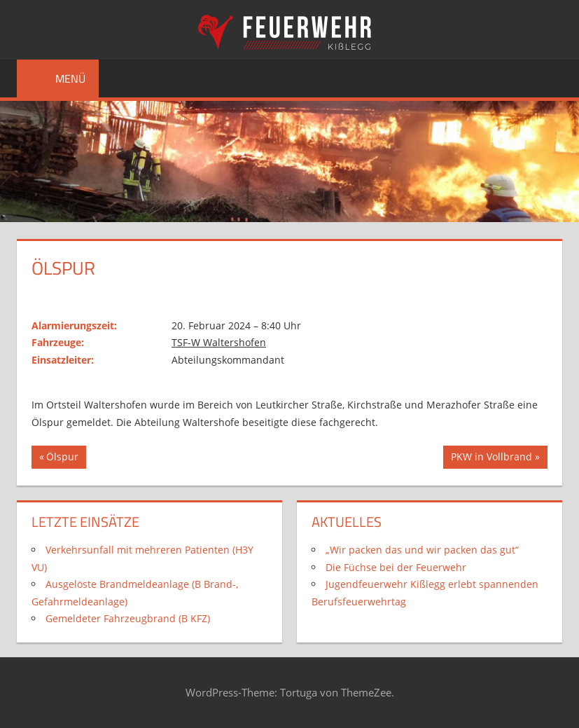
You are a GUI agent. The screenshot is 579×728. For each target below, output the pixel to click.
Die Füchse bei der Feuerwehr (396, 567)
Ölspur (66, 458)
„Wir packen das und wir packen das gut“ (422, 550)
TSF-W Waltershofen (219, 342)
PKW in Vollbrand (491, 458)
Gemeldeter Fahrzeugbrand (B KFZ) (128, 618)
